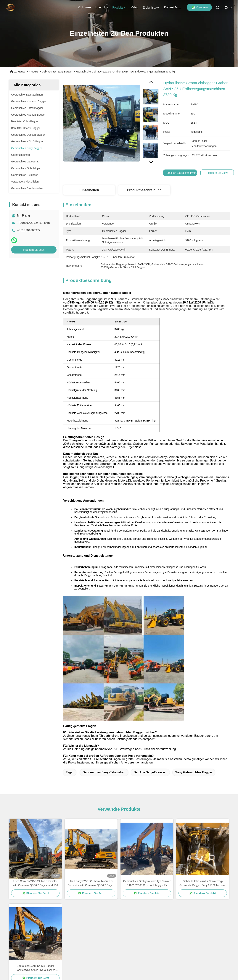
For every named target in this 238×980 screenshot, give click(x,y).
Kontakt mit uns (19, 938)
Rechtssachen (18, 932)
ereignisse (151, 8)
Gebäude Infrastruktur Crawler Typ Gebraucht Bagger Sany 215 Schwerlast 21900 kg (203, 758)
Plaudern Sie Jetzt (34, 250)
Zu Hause (84, 7)
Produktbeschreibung (144, 190)
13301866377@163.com (33, 223)
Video (13, 918)
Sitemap (37, 965)
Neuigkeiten (17, 925)
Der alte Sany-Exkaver (149, 647)
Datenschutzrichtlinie (17, 965)
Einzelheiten (89, 190)
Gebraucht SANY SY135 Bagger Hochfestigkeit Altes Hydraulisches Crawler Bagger (35, 843)
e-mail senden (169, 941)
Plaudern (200, 7)
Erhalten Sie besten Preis (181, 173)
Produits (34, 72)
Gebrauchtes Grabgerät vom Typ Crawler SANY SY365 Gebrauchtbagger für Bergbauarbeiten (147, 758)
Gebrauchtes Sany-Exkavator (103, 647)
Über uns (102, 7)
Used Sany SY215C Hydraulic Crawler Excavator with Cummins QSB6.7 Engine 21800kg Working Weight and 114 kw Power (91, 758)
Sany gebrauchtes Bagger (194, 647)
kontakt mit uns (173, 7)
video (135, 7)
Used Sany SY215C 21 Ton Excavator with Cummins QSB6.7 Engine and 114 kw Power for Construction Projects (35, 758)
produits (119, 8)
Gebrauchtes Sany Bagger (57, 72)
